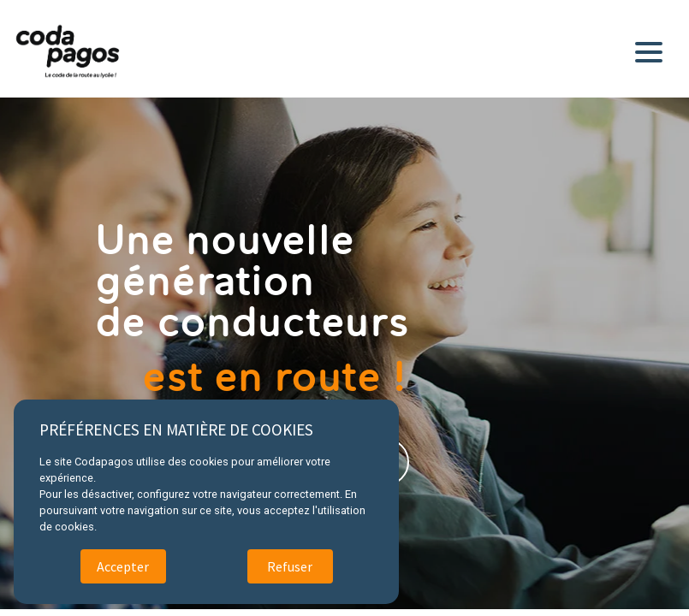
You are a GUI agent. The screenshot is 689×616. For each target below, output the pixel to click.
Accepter (123, 566)
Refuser (290, 566)
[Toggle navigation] (652, 49)
